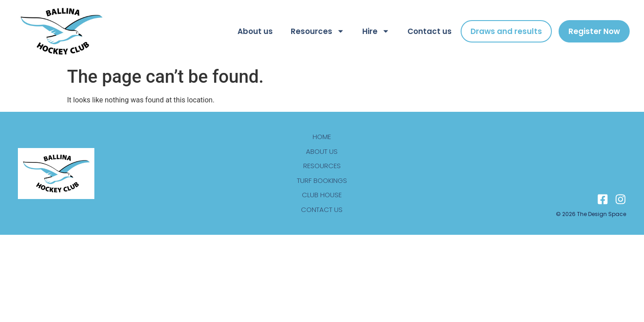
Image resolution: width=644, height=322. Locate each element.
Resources (318, 31)
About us (255, 31)
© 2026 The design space (591, 214)
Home (322, 137)
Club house (322, 195)
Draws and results (506, 31)
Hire (376, 31)
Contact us (430, 31)
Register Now (594, 31)
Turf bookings (322, 180)
